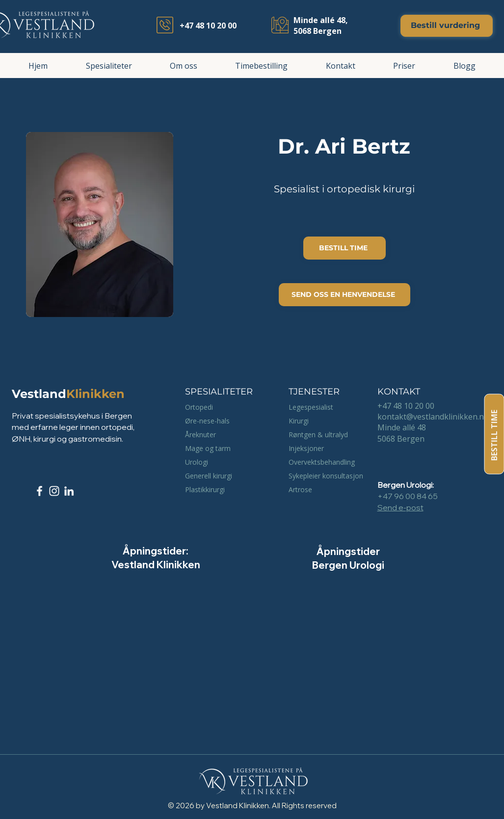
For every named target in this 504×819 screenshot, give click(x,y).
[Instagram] (54, 491)
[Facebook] (40, 491)
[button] (109, 66)
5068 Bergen (318, 31)
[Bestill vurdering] (447, 26)
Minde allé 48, (321, 20)
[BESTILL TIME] (494, 434)
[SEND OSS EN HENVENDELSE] (345, 295)
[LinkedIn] (69, 491)
